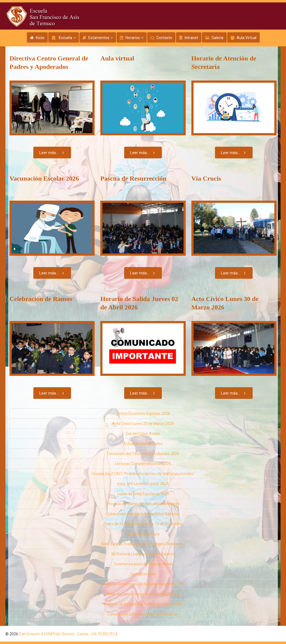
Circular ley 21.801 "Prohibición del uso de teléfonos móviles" (143, 474)
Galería (217, 38)
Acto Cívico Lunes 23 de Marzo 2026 (143, 424)
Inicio (40, 38)
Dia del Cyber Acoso (143, 434)
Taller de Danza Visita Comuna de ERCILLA (143, 594)
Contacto (164, 38)
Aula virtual (117, 58)
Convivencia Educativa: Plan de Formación (143, 614)
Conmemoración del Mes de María (143, 564)
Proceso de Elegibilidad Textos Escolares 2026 (143, 604)
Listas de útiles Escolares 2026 (143, 494)
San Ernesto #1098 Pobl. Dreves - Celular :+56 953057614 (68, 634)
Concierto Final (143, 574)
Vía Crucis (206, 178)
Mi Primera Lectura (143, 534)
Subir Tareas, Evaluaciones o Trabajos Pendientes (143, 544)
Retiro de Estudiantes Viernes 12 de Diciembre (143, 524)
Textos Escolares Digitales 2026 (143, 414)
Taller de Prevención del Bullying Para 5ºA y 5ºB (143, 584)
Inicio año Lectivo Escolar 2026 (143, 484)
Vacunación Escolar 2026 (44, 178)
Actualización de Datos (143, 444)
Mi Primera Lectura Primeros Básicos (143, 554)
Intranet (191, 38)
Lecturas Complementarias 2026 (143, 464)
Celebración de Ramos (41, 299)
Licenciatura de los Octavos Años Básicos (143, 514)
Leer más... (53, 153)
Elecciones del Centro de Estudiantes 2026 (143, 454)
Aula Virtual (247, 38)
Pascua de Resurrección (133, 178)
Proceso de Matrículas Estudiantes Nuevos (143, 504)
